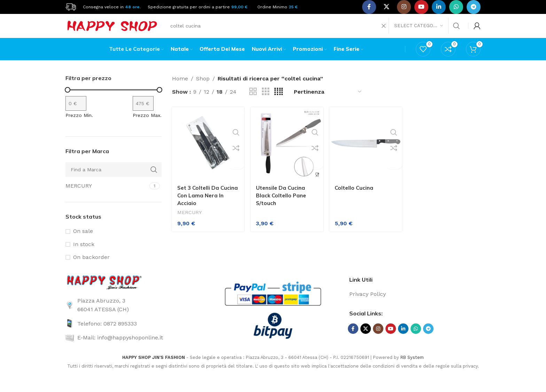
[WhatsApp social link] (456, 7)
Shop (203, 88)
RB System (412, 367)
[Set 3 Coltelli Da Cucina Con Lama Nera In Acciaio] (207, 151)
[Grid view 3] (266, 101)
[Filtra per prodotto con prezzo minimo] (76, 112)
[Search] (315, 30)
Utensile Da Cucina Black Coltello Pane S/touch (283, 202)
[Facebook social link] (369, 7)
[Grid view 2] (253, 101)
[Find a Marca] (114, 179)
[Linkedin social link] (439, 7)
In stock (84, 254)
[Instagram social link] (404, 7)
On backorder (91, 266)
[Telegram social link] (474, 7)
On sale (83, 240)
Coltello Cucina (357, 194)
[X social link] (387, 7)
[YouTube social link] (421, 7)
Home (180, 88)
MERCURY (190, 219)
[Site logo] (71, 6)
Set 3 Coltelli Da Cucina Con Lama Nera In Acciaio (200, 202)
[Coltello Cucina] (366, 151)
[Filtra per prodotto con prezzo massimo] (143, 112)
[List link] (131, 314)
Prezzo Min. (79, 124)
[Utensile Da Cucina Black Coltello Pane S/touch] (286, 151)
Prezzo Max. (147, 124)
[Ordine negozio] (328, 101)
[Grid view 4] (279, 101)
